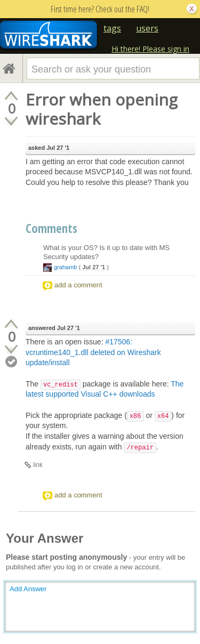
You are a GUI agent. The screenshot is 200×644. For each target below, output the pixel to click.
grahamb (65, 267)
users (147, 28)
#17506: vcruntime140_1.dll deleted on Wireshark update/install (93, 352)
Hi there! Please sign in (150, 49)
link (38, 465)
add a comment (78, 285)
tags (112, 28)
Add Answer (28, 589)
